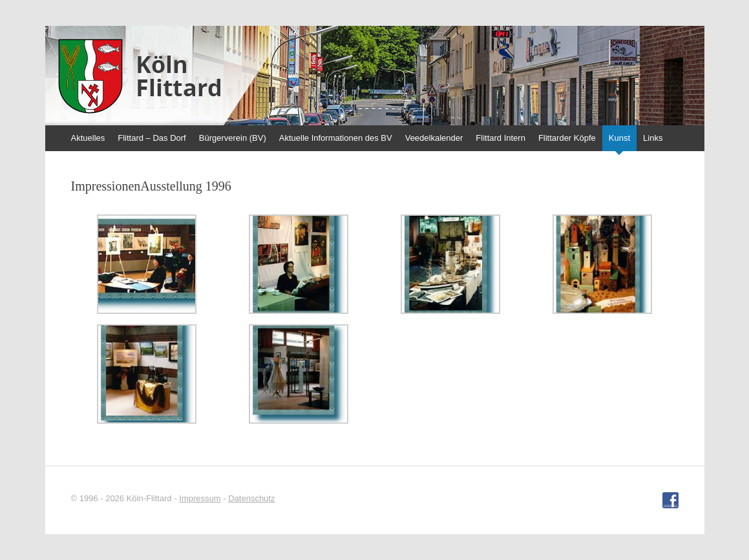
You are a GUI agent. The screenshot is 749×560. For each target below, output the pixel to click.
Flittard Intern (501, 138)
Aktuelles (88, 138)
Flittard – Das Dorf (152, 138)
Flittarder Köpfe (567, 138)
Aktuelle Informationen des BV (336, 138)
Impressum (200, 498)
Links (653, 138)
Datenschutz (251, 498)
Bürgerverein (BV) (233, 138)
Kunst (619, 138)
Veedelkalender (434, 138)
